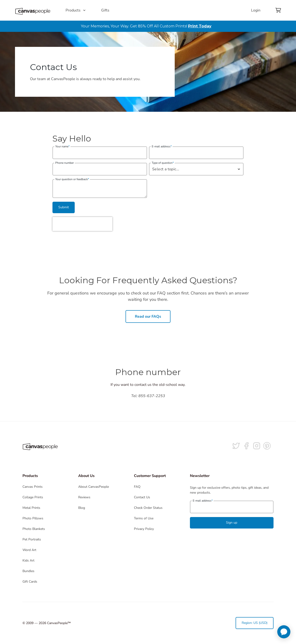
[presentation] (82, 224)
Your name (62, 146)
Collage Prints (33, 497)
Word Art (29, 550)
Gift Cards (30, 582)
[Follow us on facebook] (246, 446)
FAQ (137, 487)
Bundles (28, 571)
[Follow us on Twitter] (236, 446)
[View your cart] (278, 10)
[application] (284, 632)
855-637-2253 (152, 396)
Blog (82, 508)
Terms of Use (144, 518)
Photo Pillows (33, 518)
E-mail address (162, 146)
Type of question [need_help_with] (163, 163)
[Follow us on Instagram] (257, 446)
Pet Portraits (32, 539)
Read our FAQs (148, 316)
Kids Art (28, 560)
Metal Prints (31, 508)
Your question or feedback (72, 179)
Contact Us (142, 497)
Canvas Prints (33, 487)
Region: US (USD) (255, 623)
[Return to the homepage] (33, 10)
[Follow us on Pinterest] (267, 446)
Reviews (84, 497)
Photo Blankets (34, 529)
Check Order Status (148, 508)
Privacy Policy (144, 529)
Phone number (65, 163)
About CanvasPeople (94, 487)
